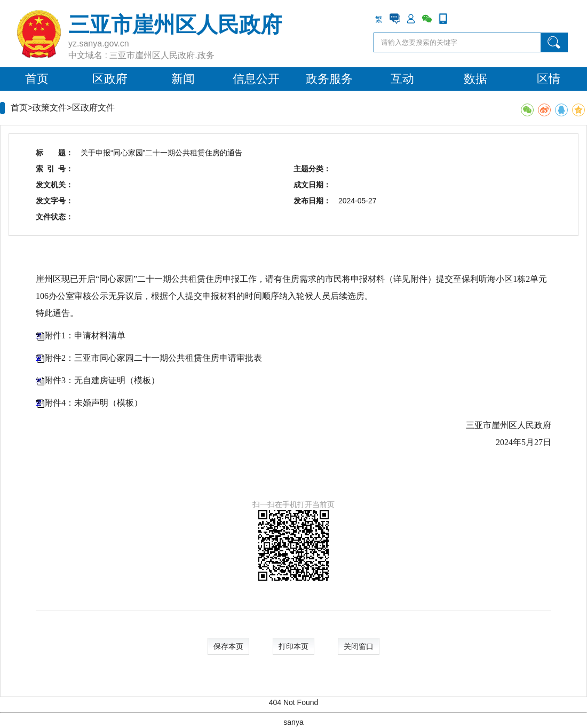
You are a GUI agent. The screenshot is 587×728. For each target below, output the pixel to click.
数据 (475, 79)
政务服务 (329, 79)
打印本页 (293, 646)
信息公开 (256, 79)
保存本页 (228, 646)
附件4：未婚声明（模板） (93, 403)
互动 (402, 79)
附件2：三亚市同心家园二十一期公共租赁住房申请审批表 (153, 358)
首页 (37, 79)
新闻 (183, 79)
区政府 (110, 79)
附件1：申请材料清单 (85, 335)
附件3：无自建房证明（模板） (102, 380)
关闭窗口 (359, 646)
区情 (549, 79)
